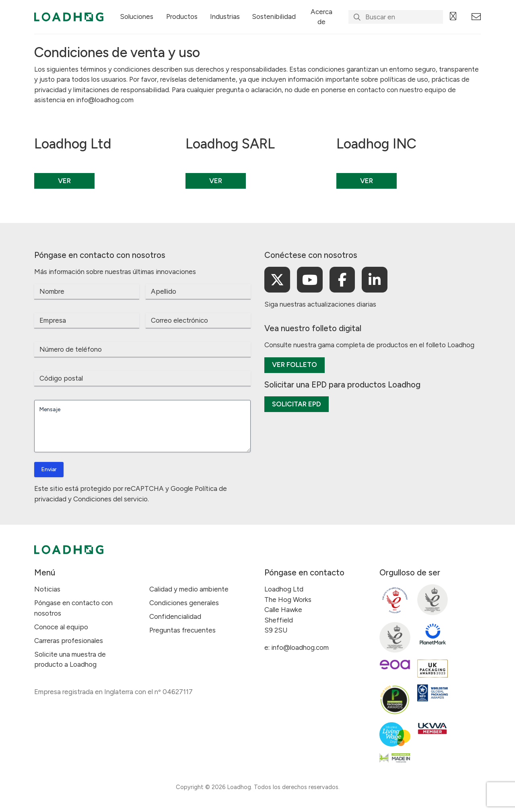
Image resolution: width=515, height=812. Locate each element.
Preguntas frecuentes (182, 630)
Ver (64, 181)
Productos (182, 16)
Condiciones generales (184, 603)
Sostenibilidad (274, 16)
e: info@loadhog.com (297, 647)
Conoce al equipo (61, 627)
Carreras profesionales (69, 641)
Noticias (47, 589)
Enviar (49, 469)
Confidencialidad (175, 616)
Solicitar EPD (297, 404)
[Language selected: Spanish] (457, 17)
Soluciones (137, 16)
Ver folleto (295, 365)
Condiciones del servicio (110, 499)
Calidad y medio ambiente (189, 589)
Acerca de (321, 17)
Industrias (225, 16)
